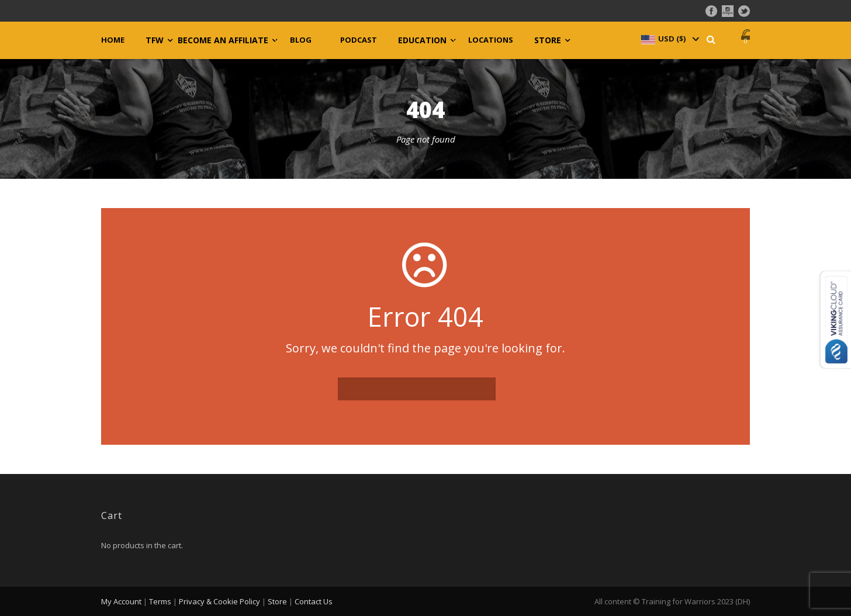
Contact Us (314, 601)
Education (422, 40)
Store (548, 40)
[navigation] (669, 39)
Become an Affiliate (223, 40)
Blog (301, 40)
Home (113, 40)
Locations (491, 40)
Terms (160, 601)
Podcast (359, 40)
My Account (121, 601)
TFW (155, 40)
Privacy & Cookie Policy (219, 601)
